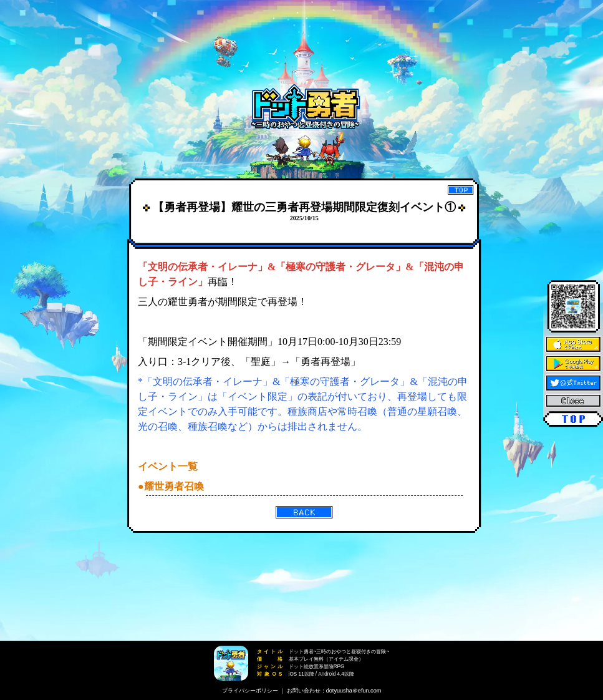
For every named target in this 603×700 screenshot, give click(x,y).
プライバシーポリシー (250, 691)
